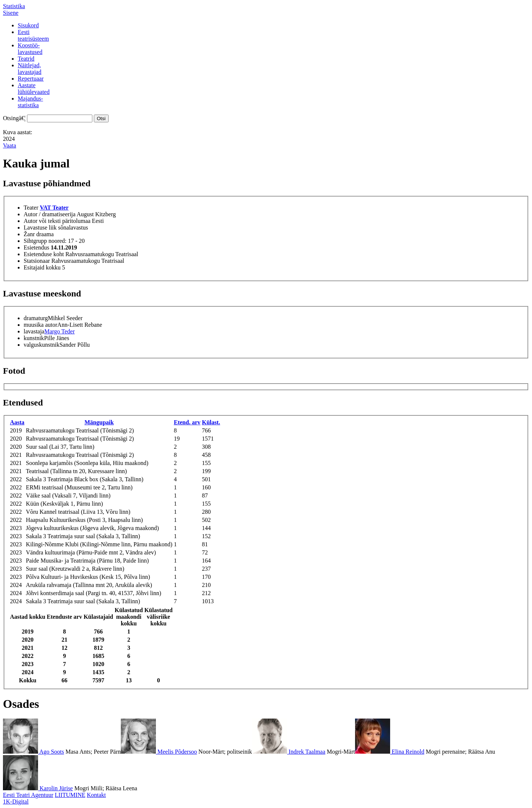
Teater (31, 208)
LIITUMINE (70, 795)
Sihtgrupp (35, 241)
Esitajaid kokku (42, 267)
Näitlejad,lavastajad (30, 69)
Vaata (10, 145)
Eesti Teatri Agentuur (28, 795)
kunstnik (34, 338)
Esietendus (36, 247)
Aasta (17, 422)
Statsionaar (37, 261)
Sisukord (28, 25)
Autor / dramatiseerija (50, 214)
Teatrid (26, 59)
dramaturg (36, 318)
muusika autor (40, 325)
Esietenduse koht (44, 254)
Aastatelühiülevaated (34, 89)
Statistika (14, 6)
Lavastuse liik (40, 228)
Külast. (211, 422)
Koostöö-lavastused (30, 49)
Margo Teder (59, 331)
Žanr (29, 234)
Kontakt (96, 795)
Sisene (11, 13)
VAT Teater (54, 208)
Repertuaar (31, 79)
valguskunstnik (42, 345)
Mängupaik (99, 422)
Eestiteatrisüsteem (33, 35)
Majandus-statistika (30, 102)
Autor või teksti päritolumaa (57, 221)
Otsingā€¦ (14, 118)
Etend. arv (187, 422)
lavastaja (34, 331)
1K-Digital (16, 802)
